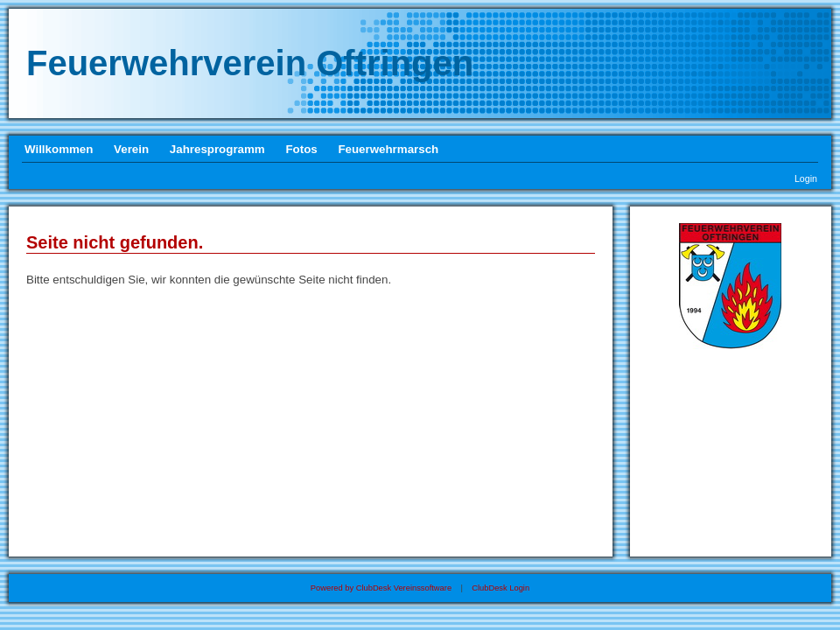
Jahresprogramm (217, 149)
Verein (131, 149)
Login (806, 178)
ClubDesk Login (500, 588)
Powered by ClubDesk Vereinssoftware (381, 588)
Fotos (301, 149)
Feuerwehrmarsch (388, 149)
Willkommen (59, 149)
